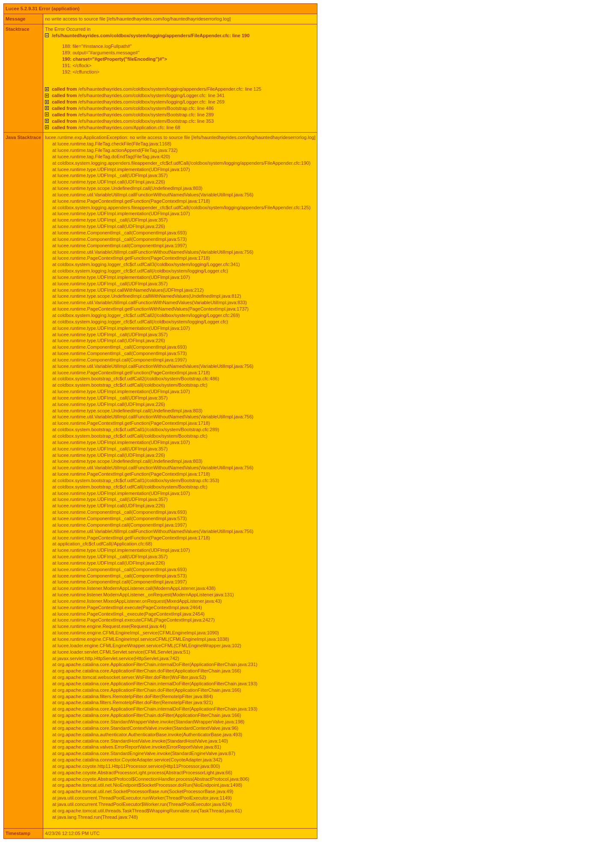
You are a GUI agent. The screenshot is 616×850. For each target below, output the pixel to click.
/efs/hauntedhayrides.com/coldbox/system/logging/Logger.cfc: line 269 (138, 102)
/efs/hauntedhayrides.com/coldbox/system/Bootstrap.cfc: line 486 (133, 108)
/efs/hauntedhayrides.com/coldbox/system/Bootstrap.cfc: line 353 (133, 121)
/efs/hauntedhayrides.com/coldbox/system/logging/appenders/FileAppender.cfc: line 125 (157, 89)
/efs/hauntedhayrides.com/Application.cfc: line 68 (116, 127)
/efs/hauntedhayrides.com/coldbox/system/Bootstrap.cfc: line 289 (133, 115)
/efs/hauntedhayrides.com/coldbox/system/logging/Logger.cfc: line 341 (138, 95)
